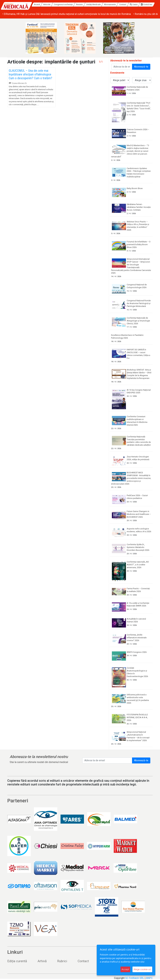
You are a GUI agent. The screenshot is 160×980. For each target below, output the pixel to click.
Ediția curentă (17, 961)
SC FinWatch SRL (135, 978)
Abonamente (110, 4)
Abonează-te (141, 67)
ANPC (149, 978)
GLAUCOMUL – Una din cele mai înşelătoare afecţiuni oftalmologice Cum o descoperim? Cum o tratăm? (30, 74)
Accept (125, 969)
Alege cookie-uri (142, 969)
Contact (123, 4)
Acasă (37, 4)
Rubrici (62, 961)
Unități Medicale (93, 4)
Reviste (79, 4)
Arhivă (42, 961)
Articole (47, 4)
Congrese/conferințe (63, 4)
